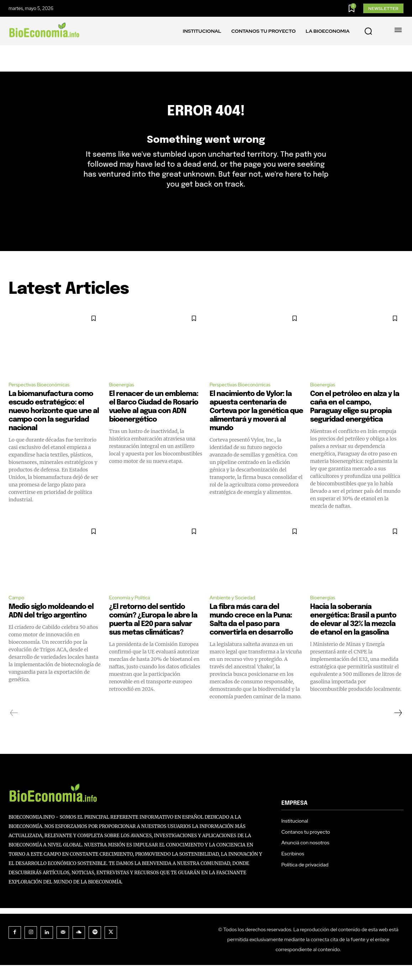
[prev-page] (14, 728)
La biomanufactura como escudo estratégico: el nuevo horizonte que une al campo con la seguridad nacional (54, 425)
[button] (368, 31)
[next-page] (398, 728)
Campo (18, 612)
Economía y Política (134, 612)
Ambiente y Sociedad (237, 612)
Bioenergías (124, 397)
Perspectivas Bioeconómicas (45, 397)
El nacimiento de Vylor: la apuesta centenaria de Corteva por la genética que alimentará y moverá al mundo (256, 425)
